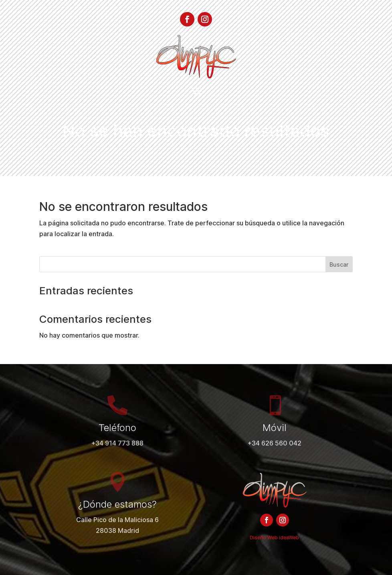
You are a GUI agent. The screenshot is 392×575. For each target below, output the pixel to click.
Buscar (339, 264)
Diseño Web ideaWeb (274, 538)
